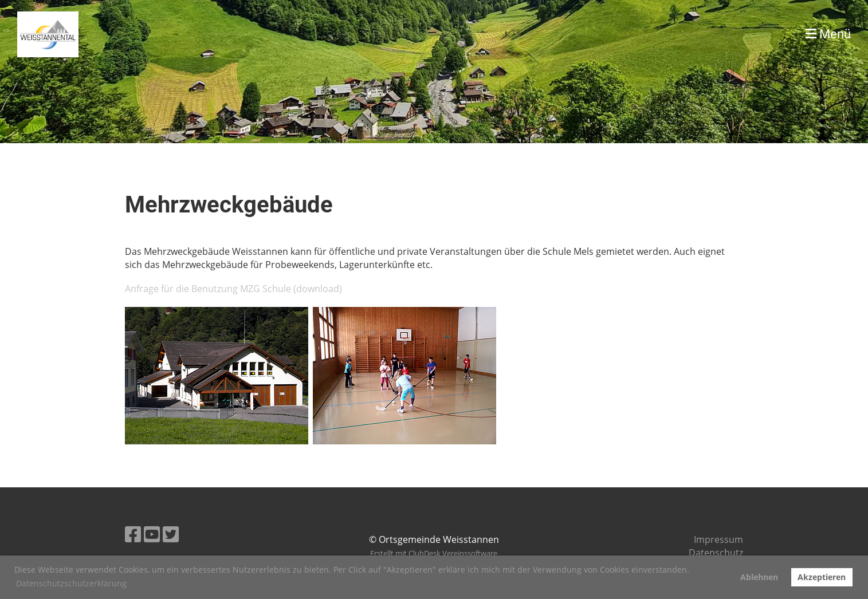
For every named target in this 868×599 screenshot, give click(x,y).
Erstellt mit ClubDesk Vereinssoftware (434, 553)
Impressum (718, 539)
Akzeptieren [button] (822, 577)
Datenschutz (716, 553)
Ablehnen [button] (759, 577)
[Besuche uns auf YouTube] (152, 534)
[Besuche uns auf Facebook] (133, 534)
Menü (828, 34)
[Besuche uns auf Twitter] (171, 534)
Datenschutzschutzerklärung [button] (71, 583)
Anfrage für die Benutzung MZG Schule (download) (233, 289)
